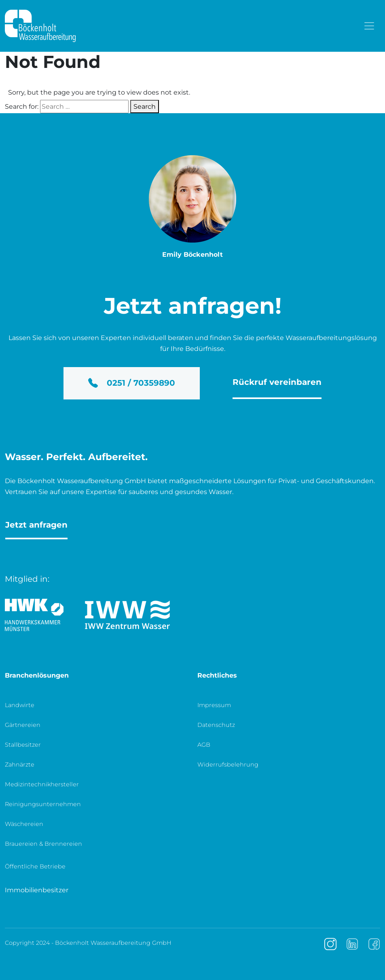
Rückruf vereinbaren (277, 382)
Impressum (214, 705)
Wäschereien (24, 824)
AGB (204, 745)
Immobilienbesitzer (37, 890)
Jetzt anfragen (36, 525)
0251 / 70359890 (132, 383)
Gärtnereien (23, 725)
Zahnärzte (20, 765)
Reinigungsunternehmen (43, 804)
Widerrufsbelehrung (228, 765)
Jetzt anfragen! (193, 306)
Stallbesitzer (23, 745)
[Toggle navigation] (369, 26)
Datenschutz (216, 725)
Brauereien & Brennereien (43, 844)
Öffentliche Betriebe (35, 866)
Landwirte (20, 705)
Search (145, 107)
